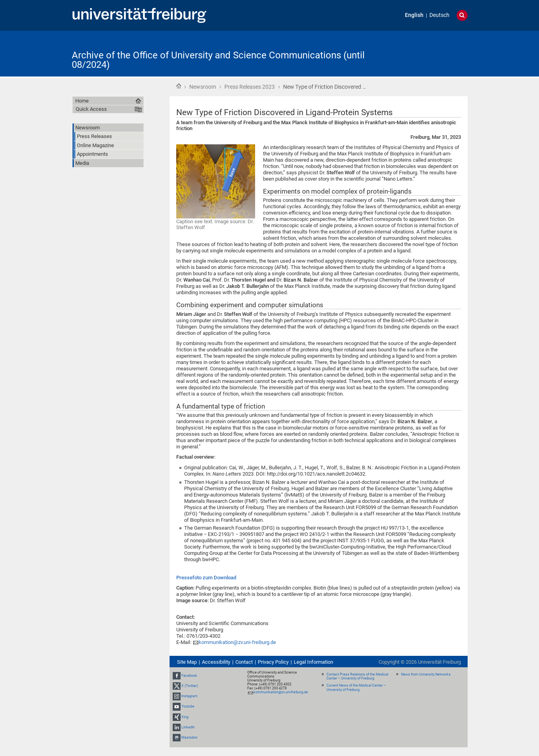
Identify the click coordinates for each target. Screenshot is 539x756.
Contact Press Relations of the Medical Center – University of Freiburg (357, 677)
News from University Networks (426, 674)
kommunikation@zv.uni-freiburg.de (237, 642)
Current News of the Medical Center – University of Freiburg (356, 688)
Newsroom (203, 87)
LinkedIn (188, 727)
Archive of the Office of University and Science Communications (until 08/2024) (218, 60)
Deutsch (439, 15)
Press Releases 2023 (250, 87)
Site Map (187, 662)
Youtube (188, 706)
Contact (244, 662)
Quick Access (91, 109)
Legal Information (313, 662)
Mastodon (189, 737)
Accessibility (216, 662)
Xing (185, 717)
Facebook (189, 676)
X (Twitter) (190, 686)
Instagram (189, 696)
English (414, 15)
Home (179, 86)
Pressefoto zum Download (206, 578)
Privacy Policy (273, 662)
